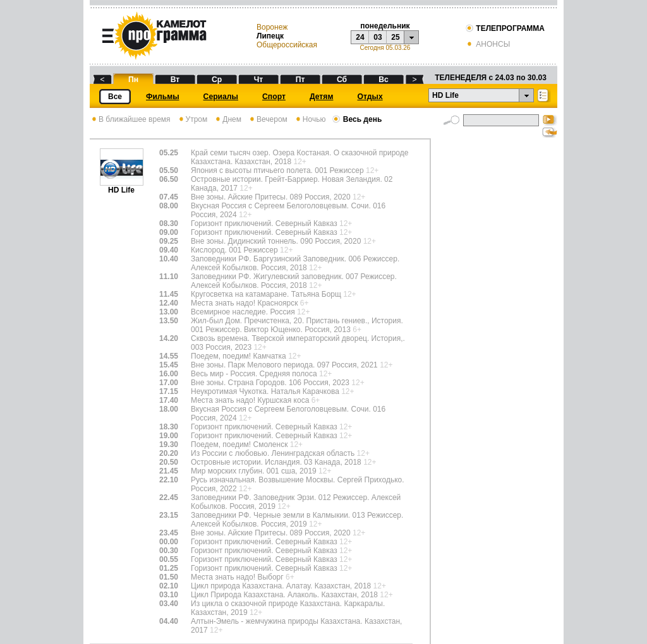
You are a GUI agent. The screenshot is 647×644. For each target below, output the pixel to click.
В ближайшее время (130, 119)
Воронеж (272, 27)
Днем (227, 119)
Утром (192, 119)
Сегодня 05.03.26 (385, 48)
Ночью (310, 119)
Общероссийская (287, 45)
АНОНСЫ (487, 44)
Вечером (268, 119)
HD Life (122, 187)
